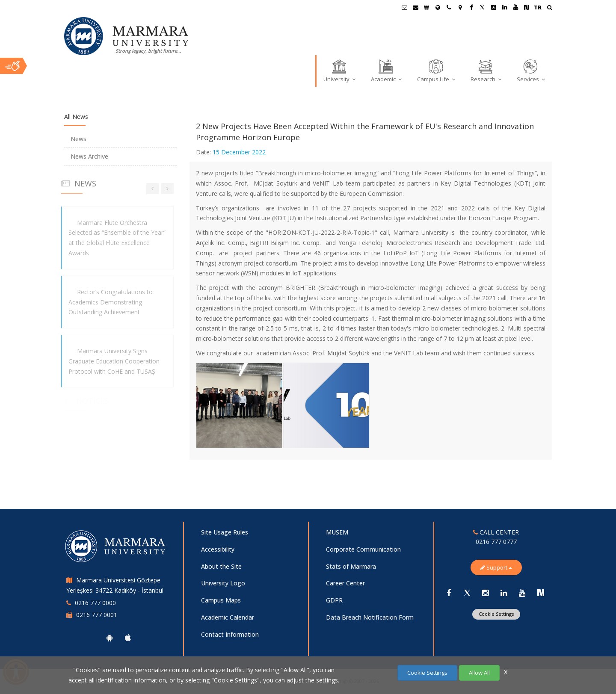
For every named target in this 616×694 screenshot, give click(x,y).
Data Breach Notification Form (370, 617)
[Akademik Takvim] (426, 7)
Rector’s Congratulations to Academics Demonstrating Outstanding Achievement (108, 302)
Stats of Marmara (351, 566)
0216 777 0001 (97, 615)
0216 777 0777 (496, 542)
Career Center (345, 583)
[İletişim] (449, 7)
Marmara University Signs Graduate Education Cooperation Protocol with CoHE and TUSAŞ (111, 361)
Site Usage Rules (225, 532)
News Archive (89, 156)
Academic (386, 71)
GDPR (334, 600)
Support (496, 567)
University (339, 71)
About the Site (221, 566)
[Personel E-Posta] (415, 7)
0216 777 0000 (95, 603)
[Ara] (549, 8)
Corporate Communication (363, 549)
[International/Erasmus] (438, 7)
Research (486, 71)
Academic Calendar (228, 617)
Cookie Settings (496, 614)
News (78, 139)
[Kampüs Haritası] (460, 7)
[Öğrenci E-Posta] (404, 7)
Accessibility (218, 549)
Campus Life (436, 71)
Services (531, 71)
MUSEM (337, 532)
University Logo (223, 583)
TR (538, 7)
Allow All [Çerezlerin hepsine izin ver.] (479, 673)
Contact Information (230, 634)
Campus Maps (221, 600)
